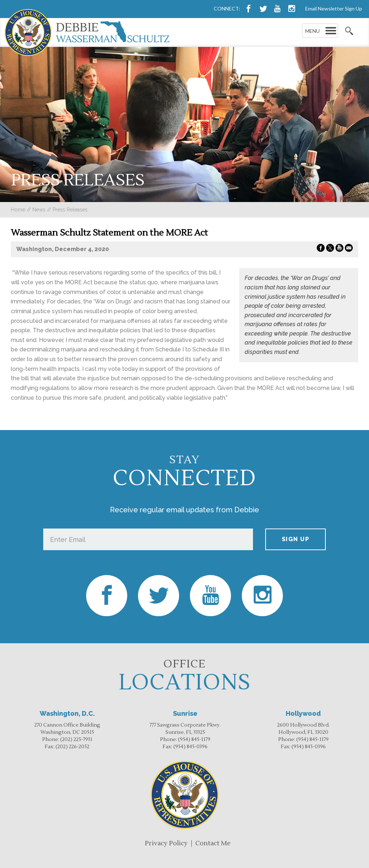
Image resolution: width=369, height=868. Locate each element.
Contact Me (213, 843)
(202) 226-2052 (72, 747)
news (39, 210)
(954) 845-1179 (194, 740)
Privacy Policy (166, 843)
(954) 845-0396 (190, 747)
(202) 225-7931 (76, 740)
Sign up (296, 539)
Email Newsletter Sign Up (334, 8)
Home (18, 210)
